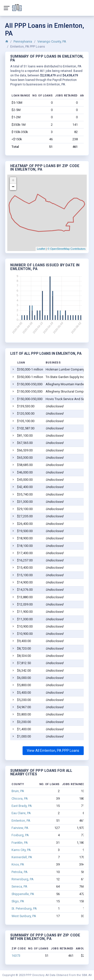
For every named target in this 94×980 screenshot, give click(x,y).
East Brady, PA (22, 806)
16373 (16, 956)
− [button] (13, 187)
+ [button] (13, 180)
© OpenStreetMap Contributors (66, 249)
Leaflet (41, 249)
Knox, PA (18, 864)
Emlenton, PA (21, 821)
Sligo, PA (18, 901)
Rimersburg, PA (23, 879)
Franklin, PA (20, 843)
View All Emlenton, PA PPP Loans (53, 751)
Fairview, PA (20, 828)
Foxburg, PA (20, 835)
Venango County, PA (52, 41)
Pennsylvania (23, 41)
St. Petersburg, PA (24, 908)
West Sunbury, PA (24, 916)
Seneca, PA (19, 886)
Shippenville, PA (23, 894)
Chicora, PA (20, 799)
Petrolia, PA (20, 872)
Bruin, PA (18, 791)
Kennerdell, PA (22, 857)
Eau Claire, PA (21, 813)
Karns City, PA (21, 850)
